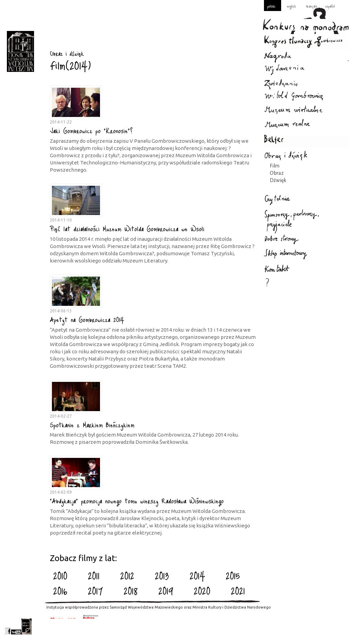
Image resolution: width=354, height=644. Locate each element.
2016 (60, 591)
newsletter (26, 626)
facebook (8, 626)
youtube (16, 626)
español (330, 6)
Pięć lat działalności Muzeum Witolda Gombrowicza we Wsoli (127, 228)
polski (271, 6)
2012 (127, 576)
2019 (166, 591)
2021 (238, 591)
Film (275, 166)
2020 (202, 591)
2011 (94, 576)
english (291, 6)
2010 (60, 576)
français (312, 6)
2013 (162, 576)
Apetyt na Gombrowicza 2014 (87, 319)
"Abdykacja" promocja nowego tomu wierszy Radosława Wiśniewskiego (137, 501)
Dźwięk (278, 180)
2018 (131, 591)
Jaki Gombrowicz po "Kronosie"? (91, 130)
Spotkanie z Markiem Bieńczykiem (92, 425)
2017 (96, 591)
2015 (233, 576)
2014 (197, 576)
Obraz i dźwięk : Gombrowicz (20, 51)
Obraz (277, 173)
